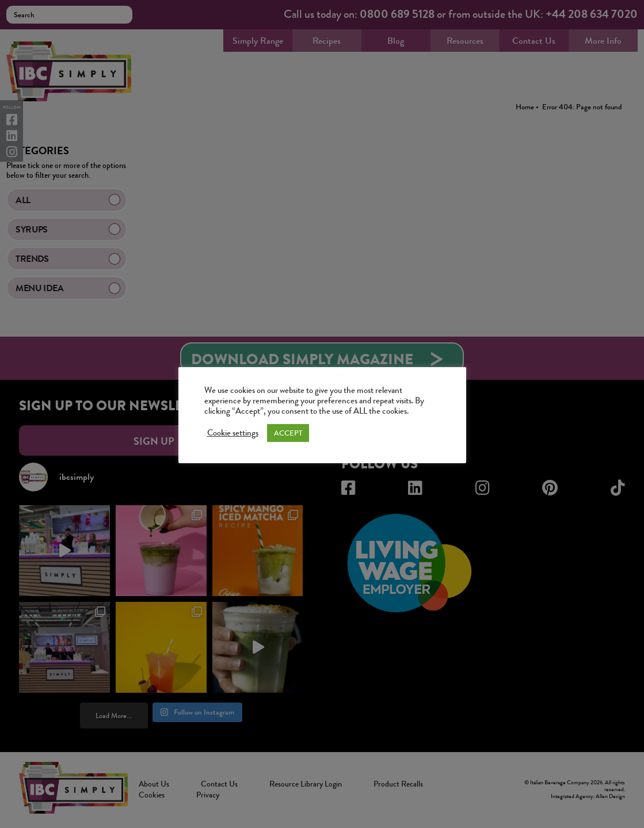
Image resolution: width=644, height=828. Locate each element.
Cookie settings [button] (233, 433)
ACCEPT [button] (288, 433)
